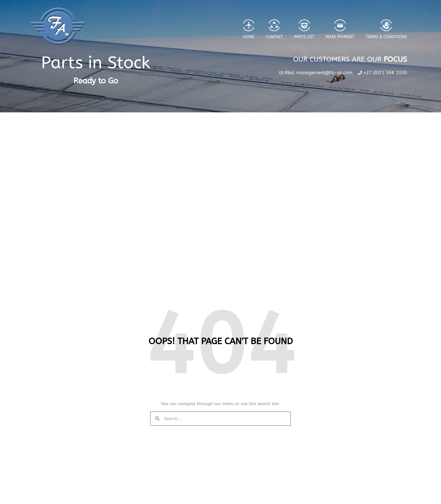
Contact (274, 37)
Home (249, 37)
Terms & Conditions (386, 37)
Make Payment (340, 37)
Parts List (304, 37)
